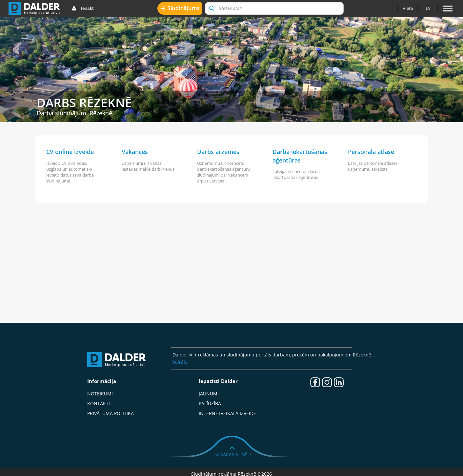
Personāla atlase (371, 152)
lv (428, 8)
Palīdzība (210, 403)
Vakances (135, 152)
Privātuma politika (111, 413)
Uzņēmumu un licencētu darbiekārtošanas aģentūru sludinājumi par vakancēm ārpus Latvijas (224, 172)
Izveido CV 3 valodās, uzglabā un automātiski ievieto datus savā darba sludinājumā (70, 172)
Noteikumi (100, 394)
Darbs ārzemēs (218, 152)
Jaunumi (209, 394)
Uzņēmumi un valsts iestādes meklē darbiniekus (148, 166)
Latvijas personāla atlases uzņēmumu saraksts (373, 166)
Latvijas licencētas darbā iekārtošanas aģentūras (296, 174)
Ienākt (83, 9)
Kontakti (99, 403)
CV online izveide (70, 152)
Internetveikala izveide (227, 413)
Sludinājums (180, 8)
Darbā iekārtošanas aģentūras (300, 156)
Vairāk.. (181, 362)
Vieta (408, 8)
